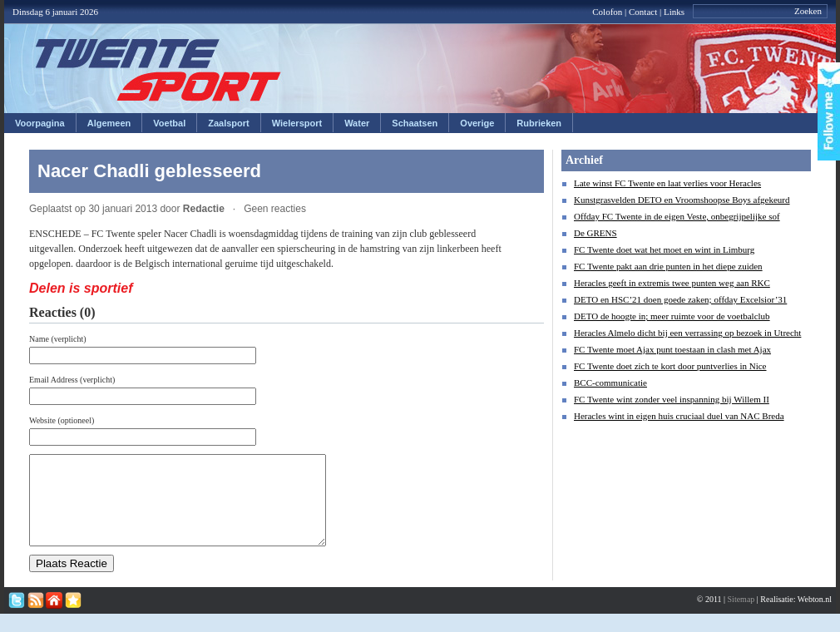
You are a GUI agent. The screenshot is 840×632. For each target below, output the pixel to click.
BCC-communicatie (610, 383)
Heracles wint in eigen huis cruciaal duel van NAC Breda (679, 416)
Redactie (204, 209)
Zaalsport (229, 123)
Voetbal (169, 123)
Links (674, 12)
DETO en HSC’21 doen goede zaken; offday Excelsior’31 (680, 299)
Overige (477, 123)
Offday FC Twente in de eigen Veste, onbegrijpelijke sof (677, 216)
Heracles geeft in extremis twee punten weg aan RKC (672, 283)
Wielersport (297, 123)
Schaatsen (415, 123)
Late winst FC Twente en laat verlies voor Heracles (667, 183)
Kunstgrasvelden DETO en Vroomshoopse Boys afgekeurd (682, 200)
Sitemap (741, 617)
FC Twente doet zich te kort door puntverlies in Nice (670, 366)
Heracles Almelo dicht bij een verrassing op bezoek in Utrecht (687, 333)
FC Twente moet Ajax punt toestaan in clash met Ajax (672, 349)
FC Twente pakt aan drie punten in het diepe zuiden (668, 266)
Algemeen (109, 123)
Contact (643, 12)
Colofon (607, 12)
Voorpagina (40, 123)
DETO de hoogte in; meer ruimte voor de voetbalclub (672, 316)
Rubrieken (539, 123)
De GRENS (595, 233)
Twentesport (158, 70)
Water (357, 123)
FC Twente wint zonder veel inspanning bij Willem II (672, 399)
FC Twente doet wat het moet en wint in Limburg (664, 249)
